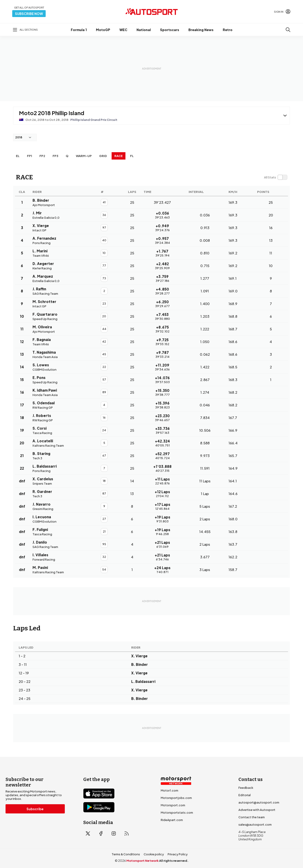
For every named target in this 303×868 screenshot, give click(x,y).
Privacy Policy (178, 854)
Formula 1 (79, 30)
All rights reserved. (174, 861)
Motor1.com (169, 790)
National (144, 30)
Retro (228, 30)
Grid (103, 156)
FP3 (55, 156)
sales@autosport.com (255, 824)
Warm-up (84, 156)
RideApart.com (172, 820)
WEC (123, 30)
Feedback (246, 788)
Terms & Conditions (126, 854)
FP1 (30, 156)
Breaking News (201, 30)
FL (132, 156)
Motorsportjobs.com (176, 798)
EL (18, 156)
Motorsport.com (173, 805)
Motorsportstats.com (177, 813)
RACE (119, 156)
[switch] (276, 177)
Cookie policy (154, 854)
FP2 (42, 156)
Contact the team (252, 817)
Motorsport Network (143, 861)
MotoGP (103, 30)
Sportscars (170, 30)
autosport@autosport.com (259, 802)
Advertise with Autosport (257, 810)
